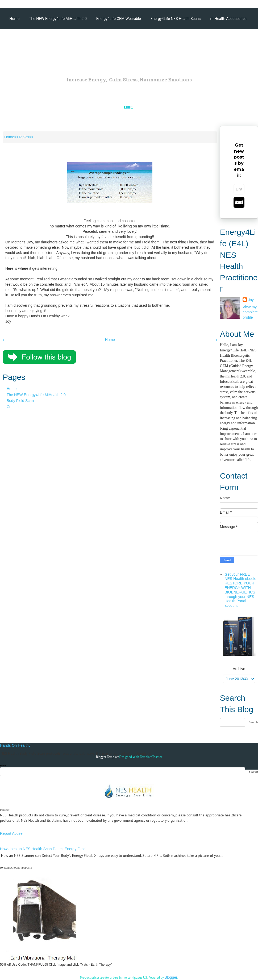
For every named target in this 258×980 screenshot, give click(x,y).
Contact (13, 407)
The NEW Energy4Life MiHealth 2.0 (58, 19)
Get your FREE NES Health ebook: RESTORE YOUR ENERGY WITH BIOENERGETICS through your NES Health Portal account (240, 590)
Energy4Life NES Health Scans (176, 19)
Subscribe (239, 202)
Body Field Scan (20, 401)
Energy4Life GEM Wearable (119, 19)
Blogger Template (108, 757)
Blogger (171, 977)
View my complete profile (250, 312)
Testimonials (87, 40)
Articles (16, 40)
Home (15, 19)
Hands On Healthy (15, 745)
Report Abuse (11, 833)
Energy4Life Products (49, 40)
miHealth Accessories (228, 19)
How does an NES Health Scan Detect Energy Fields (44, 849)
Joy (251, 300)
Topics (24, 137)
